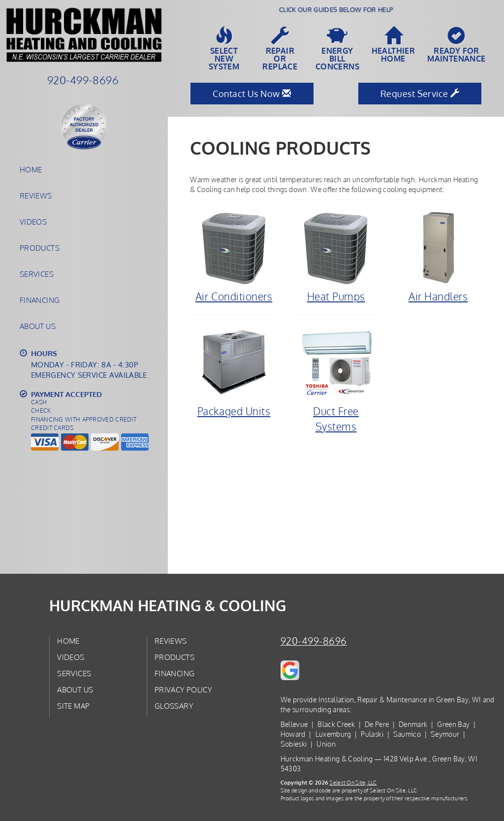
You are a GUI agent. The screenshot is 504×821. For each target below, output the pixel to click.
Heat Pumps (336, 257)
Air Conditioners (234, 257)
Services (37, 274)
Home (31, 169)
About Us (38, 326)
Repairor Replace (280, 49)
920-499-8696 (314, 641)
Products (40, 248)
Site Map (73, 706)
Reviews (36, 196)
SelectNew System (224, 49)
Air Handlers (438, 257)
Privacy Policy (183, 690)
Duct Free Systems (336, 379)
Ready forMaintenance (456, 45)
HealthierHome (394, 45)
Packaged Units (234, 371)
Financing (40, 300)
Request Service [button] (420, 94)
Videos (33, 222)
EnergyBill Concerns (337, 49)
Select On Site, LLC (353, 782)
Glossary (174, 706)
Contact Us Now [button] (252, 94)
